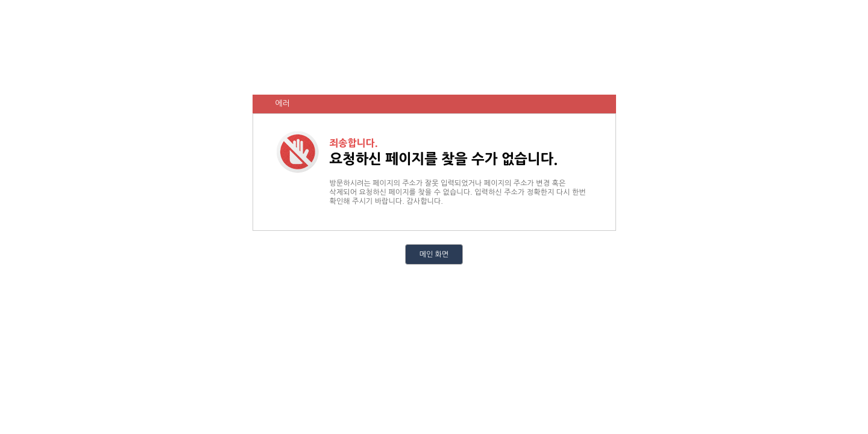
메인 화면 (434, 254)
